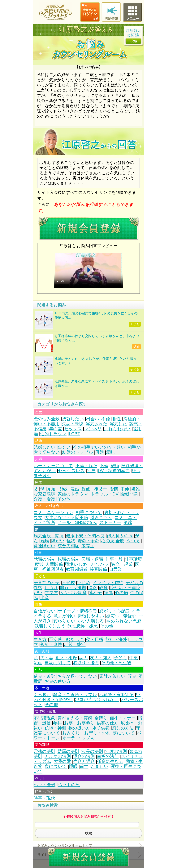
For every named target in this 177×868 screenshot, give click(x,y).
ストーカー (110, 522)
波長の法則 (92, 751)
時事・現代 (44, 798)
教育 (103, 588)
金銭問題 (129, 494)
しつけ (51, 588)
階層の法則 (68, 751)
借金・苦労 (44, 676)
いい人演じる (91, 621)
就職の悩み (44, 559)
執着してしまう (50, 626)
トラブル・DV (105, 494)
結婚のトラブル (78, 452)
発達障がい (44, 546)
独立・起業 (122, 564)
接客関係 (98, 569)
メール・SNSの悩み (77, 522)
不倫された (86, 466)
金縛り (101, 718)
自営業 (116, 569)
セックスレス (71, 471)
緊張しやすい (91, 616)
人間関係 (54, 564)
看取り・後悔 (86, 663)
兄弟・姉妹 (58, 489)
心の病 (122, 593)
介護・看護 (44, 499)
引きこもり (101, 517)
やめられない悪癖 (124, 621)
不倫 (106, 419)
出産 (45, 598)
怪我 (71, 541)
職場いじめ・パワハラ (87, 564)
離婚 (115, 466)
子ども (120, 658)
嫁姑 (75, 489)
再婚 (100, 452)
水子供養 (101, 728)
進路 (92, 588)
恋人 (83, 658)
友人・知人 (101, 658)
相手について (89, 512)
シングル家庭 (73, 593)
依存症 (88, 546)
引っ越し (42, 695)
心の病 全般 (113, 541)
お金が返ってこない (77, 676)
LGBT (74, 434)
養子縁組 (42, 476)
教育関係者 (77, 569)
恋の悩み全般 (47, 419)
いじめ (84, 583)
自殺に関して (58, 663)
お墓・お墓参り (79, 723)
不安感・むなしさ (66, 639)
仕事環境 (133, 559)
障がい (58, 541)
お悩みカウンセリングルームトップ (65, 845)
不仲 (125, 489)
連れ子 (95, 593)
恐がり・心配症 (114, 611)
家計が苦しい (112, 676)
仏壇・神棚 (55, 728)
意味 (110, 452)
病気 (108, 593)
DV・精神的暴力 (114, 471)
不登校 (68, 583)
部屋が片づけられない (97, 700)
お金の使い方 (58, 681)
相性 (117, 419)
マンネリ (93, 429)
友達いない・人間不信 (66, 517)
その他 (64, 499)
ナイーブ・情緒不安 (77, 611)
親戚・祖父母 (94, 489)
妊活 (136, 471)
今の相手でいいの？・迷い (99, 447)
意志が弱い (65, 616)
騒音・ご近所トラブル (75, 695)
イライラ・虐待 (108, 583)
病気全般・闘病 (49, 536)
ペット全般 (45, 785)
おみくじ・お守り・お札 (86, 733)
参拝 (57, 723)
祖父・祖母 (66, 658)
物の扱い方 (79, 728)
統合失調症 (68, 546)
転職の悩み (69, 559)
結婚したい (45, 447)
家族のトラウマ (73, 494)
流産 (38, 663)
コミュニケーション (53, 512)
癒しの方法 (123, 728)
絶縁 (128, 522)
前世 (84, 766)
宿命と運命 (84, 761)
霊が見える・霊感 (75, 718)
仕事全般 (114, 559)
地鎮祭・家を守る (117, 695)
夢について (124, 733)
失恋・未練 (73, 424)
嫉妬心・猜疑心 (121, 616)
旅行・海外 (116, 639)
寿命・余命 (88, 541)
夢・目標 (95, 639)
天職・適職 (92, 559)
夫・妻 (47, 658)
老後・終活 (75, 644)
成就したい (73, 419)
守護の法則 (116, 751)
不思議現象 (44, 718)
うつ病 (133, 541)
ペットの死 (69, 785)
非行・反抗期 (73, 588)
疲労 (39, 564)
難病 (45, 541)
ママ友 (51, 593)
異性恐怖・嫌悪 (83, 626)
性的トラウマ (53, 434)
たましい (100, 766)
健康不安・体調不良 (85, 536)
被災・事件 (51, 644)
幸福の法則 (108, 756)
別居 (91, 471)
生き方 (40, 639)
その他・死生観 (116, 663)
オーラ (69, 738)
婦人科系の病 (120, 536)
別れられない (117, 429)
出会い (93, 419)
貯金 (132, 676)
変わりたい (64, 621)
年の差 (55, 429)
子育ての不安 (47, 583)
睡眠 (73, 766)
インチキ (87, 738)
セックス (73, 429)
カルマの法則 (58, 756)
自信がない (45, 611)
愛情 (114, 489)
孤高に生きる (110, 761)
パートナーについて (53, 466)
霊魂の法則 (44, 751)
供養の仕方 (107, 723)
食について (56, 766)
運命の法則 (84, 756)
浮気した (118, 424)
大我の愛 (62, 761)
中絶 (134, 658)
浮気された (97, 424)
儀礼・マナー (123, 718)
